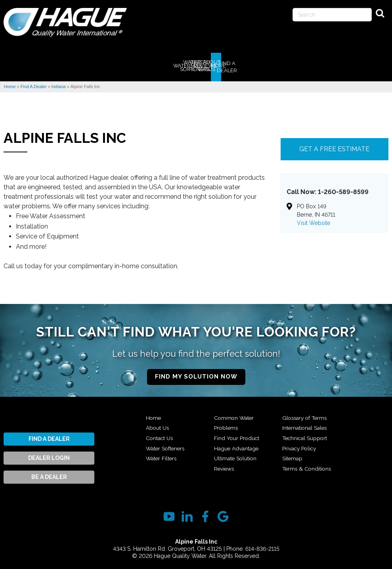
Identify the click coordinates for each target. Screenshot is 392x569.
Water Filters (162, 456)
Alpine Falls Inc (65, 135)
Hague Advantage (237, 446)
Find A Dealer (49, 436)
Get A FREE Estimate (334, 146)
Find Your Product (237, 435)
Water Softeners (166, 446)
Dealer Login (49, 455)
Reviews (225, 466)
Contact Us (160, 435)
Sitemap (293, 456)
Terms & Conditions (308, 466)
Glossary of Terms (306, 415)
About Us (158, 425)
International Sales (305, 425)
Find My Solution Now (196, 374)
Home (154, 415)
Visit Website (314, 220)
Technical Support (305, 435)
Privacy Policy (300, 446)
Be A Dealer (49, 474)
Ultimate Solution (236, 456)
